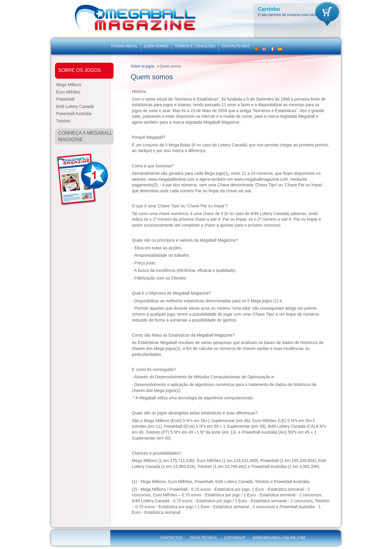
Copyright (235, 538)
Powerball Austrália (74, 114)
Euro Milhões (68, 92)
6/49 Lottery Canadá (75, 106)
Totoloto (63, 121)
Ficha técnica (203, 538)
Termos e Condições (195, 46)
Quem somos (156, 46)
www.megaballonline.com (279, 538)
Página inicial (124, 46)
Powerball (65, 99)
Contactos (171, 538)
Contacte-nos (235, 46)
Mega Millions (69, 85)
